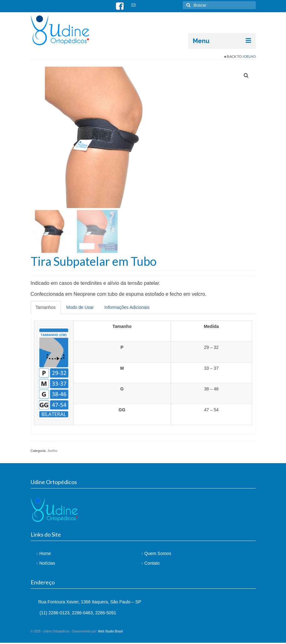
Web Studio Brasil (110, 633)
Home (45, 554)
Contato (152, 564)
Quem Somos (158, 554)
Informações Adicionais (127, 309)
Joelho (249, 56)
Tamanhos (46, 309)
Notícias (47, 564)
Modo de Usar (80, 309)
